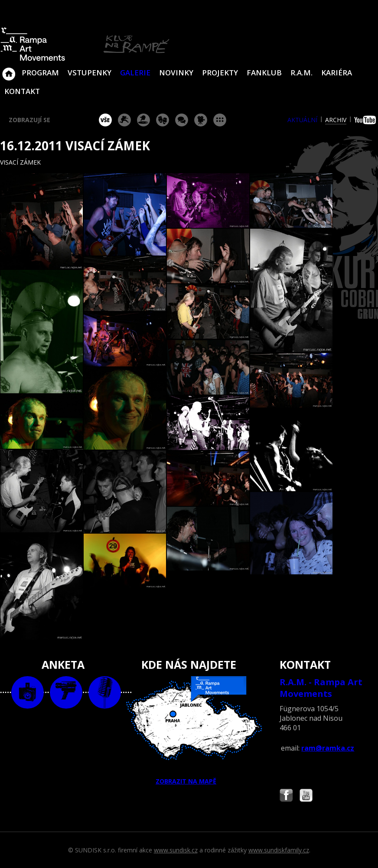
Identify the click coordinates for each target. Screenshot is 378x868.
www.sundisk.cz (176, 850)
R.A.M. (301, 73)
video (66, 692)
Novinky (176, 73)
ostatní (220, 120)
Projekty (220, 73)
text (105, 692)
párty (143, 120)
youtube (366, 120)
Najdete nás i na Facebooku (286, 796)
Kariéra (337, 73)
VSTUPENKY (90, 73)
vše (105, 120)
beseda (182, 120)
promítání (201, 120)
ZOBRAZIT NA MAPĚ (189, 731)
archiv (336, 120)
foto (28, 692)
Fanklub (264, 73)
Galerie (135, 73)
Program (40, 73)
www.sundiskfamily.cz (279, 850)
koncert (124, 120)
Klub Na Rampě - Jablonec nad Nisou (9, 70)
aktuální (302, 120)
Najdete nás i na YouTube (306, 796)
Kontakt (22, 91)
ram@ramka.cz (328, 748)
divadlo (163, 120)
